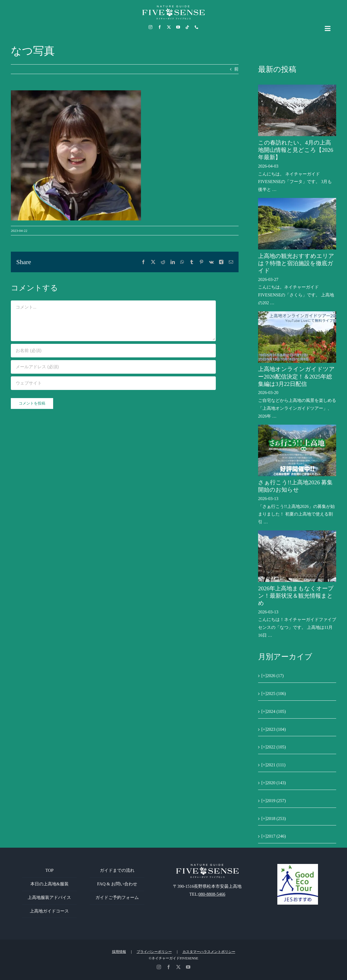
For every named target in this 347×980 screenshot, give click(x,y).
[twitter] (169, 27)
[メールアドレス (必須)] (113, 367)
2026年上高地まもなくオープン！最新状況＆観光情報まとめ (296, 596)
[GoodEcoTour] (298, 866)
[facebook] (160, 27)
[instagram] (150, 27)
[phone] (197, 27)
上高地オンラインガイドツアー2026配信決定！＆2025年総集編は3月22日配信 (296, 377)
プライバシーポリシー (154, 952)
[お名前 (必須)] (113, 351)
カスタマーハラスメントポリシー (209, 952)
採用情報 (119, 952)
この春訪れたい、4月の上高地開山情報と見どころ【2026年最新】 (296, 150)
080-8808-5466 (212, 894)
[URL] (113, 383)
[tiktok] (187, 27)
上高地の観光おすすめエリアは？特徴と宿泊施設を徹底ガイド (296, 263)
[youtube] (178, 27)
